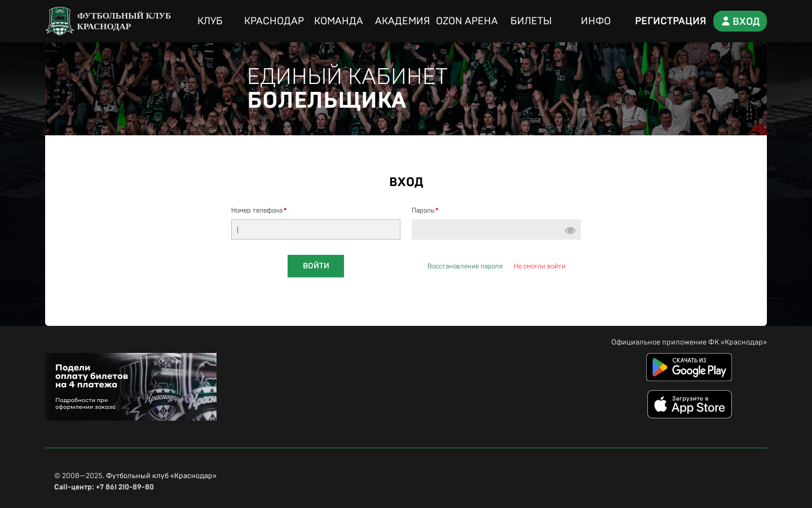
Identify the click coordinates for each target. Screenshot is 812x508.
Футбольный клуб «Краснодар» (161, 476)
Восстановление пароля (465, 266)
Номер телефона (257, 210)
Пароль (423, 210)
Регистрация (671, 21)
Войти (316, 266)
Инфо (596, 21)
